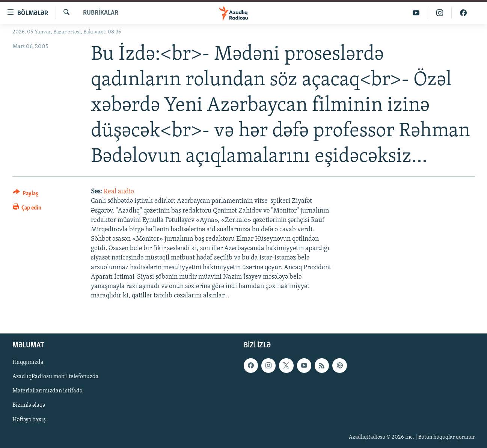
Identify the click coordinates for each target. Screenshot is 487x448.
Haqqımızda (28, 363)
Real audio (119, 192)
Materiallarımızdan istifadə (47, 391)
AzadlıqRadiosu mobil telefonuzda (56, 377)
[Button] (26, 195)
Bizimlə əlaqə (29, 406)
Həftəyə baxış (29, 420)
